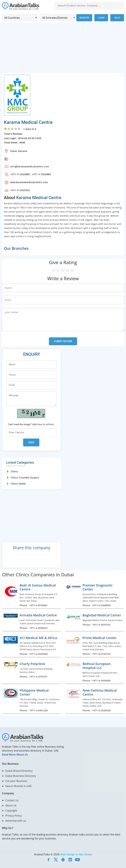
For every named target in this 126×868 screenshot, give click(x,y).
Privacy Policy (13, 815)
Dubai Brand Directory (19, 771)
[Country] (20, 18)
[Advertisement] (63, 50)
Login (101, 18)
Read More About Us (15, 754)
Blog (117, 18)
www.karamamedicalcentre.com (29, 182)
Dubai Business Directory (21, 776)
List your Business (16, 781)
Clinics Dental (18, 484)
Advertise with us (16, 821)
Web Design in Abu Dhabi (76, 854)
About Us (11, 805)
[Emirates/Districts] (57, 18)
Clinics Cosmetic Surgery (25, 478)
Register (84, 18)
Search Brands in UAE (18, 786)
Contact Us (12, 800)
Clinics (14, 471)
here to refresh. (46, 424)
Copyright (11, 810)
